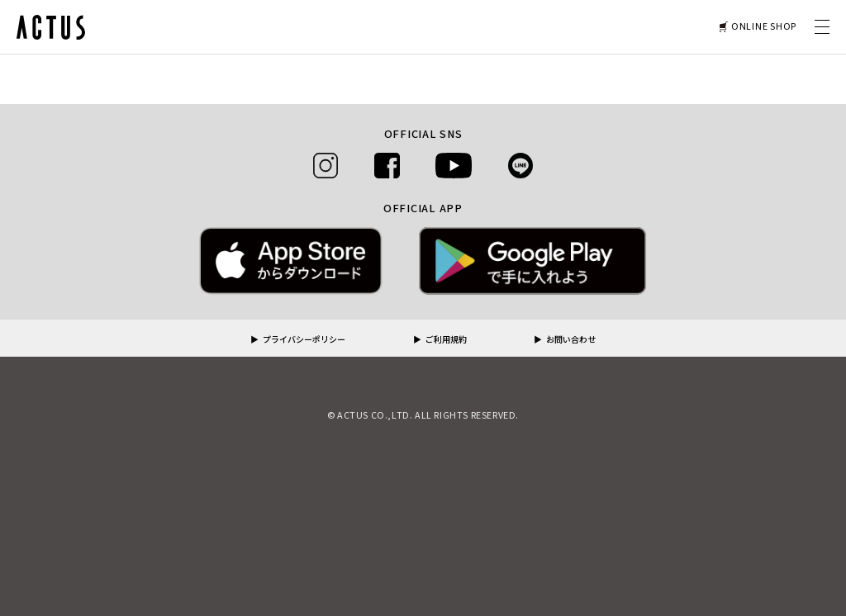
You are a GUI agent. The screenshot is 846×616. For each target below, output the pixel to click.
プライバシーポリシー (304, 340)
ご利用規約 (446, 340)
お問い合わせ (571, 340)
